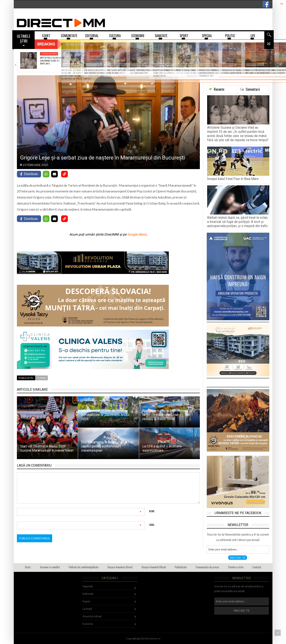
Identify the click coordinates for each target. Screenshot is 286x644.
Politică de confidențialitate (84, 567)
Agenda (88, 586)
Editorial (88, 594)
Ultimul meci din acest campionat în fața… (201, 61)
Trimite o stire (236, 567)
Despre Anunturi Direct (120, 567)
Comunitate (49, 54)
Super (86, 601)
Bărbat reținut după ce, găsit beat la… (152, 59)
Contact (257, 567)
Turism (42, 378)
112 (143, 54)
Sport (95, 54)
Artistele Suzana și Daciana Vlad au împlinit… (52, 61)
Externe (88, 624)
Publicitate (181, 567)
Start (28, 567)
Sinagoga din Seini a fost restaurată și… (251, 59)
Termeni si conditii (50, 567)
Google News (137, 234)
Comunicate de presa (207, 567)
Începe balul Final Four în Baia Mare (101, 59)
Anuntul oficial (92, 616)
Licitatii (87, 609)
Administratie (249, 54)
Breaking (46, 44)
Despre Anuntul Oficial (154, 567)
